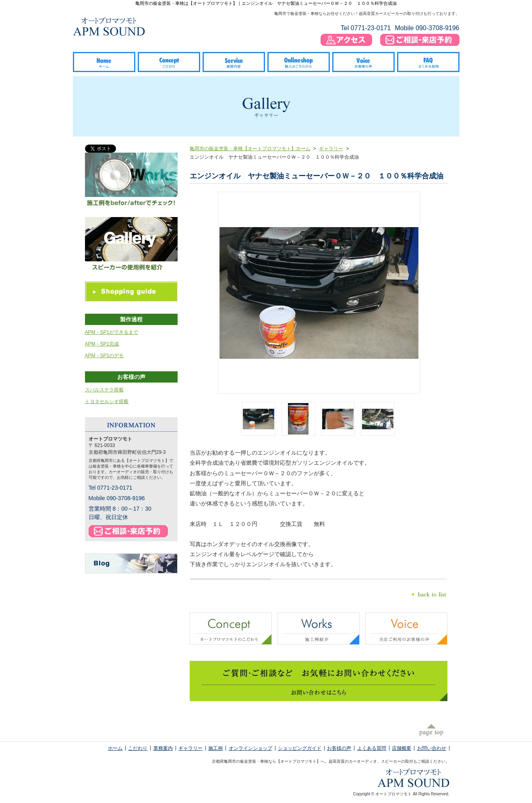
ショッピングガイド (300, 748)
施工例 (215, 748)
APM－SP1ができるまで (112, 332)
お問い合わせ (432, 748)
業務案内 (163, 748)
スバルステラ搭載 (104, 390)
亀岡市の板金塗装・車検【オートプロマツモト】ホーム (250, 149)
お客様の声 (339, 748)
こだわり (138, 748)
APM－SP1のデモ (105, 356)
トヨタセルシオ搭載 (107, 401)
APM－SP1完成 (102, 344)
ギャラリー (331, 149)
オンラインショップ (250, 748)
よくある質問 (372, 748)
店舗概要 (402, 748)
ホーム (115, 748)
